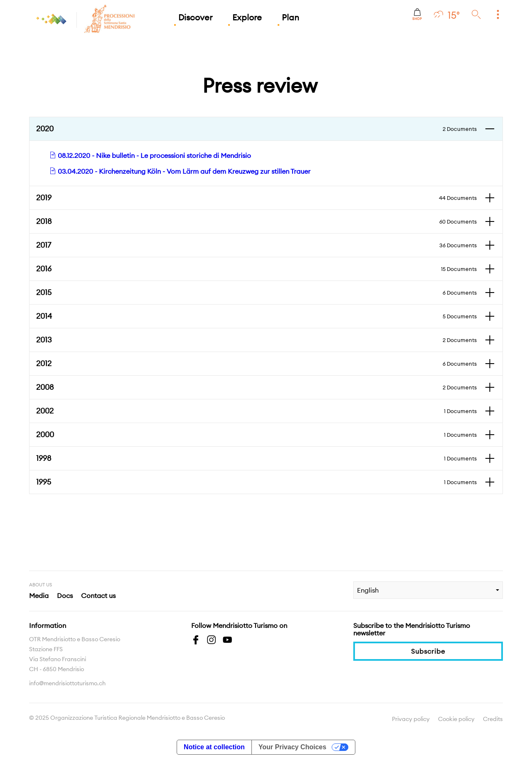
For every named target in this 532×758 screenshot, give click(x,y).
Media (39, 596)
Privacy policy (411, 719)
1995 (256, 482)
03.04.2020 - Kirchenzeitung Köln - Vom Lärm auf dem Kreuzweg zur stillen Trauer (180, 171)
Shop (417, 15)
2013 (256, 340)
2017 (256, 245)
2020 (256, 129)
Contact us (98, 596)
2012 (256, 364)
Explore (247, 17)
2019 (256, 198)
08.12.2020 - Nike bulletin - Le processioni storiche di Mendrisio (150, 155)
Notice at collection (214, 747)
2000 (256, 435)
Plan (291, 17)
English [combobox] (368, 590)
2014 (256, 316)
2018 (256, 221)
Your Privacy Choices (292, 747)
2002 (256, 411)
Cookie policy (456, 719)
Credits (493, 719)
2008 (256, 387)
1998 (256, 458)
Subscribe (428, 651)
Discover (195, 17)
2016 (256, 269)
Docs (65, 596)
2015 (256, 293)
